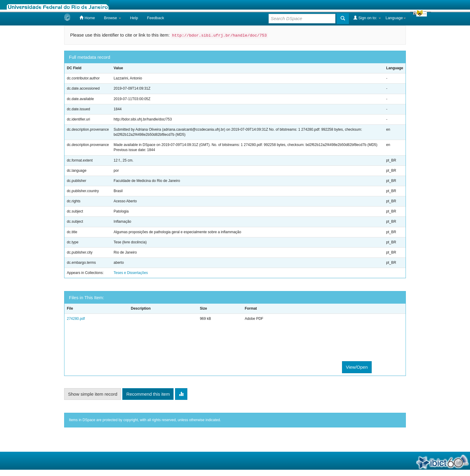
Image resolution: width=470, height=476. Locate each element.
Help (134, 18)
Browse (113, 18)
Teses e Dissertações (131, 273)
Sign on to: (367, 18)
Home (87, 18)
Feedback (155, 18)
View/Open (357, 367)
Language (396, 18)
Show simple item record (93, 394)
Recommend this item (148, 394)
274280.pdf (76, 319)
